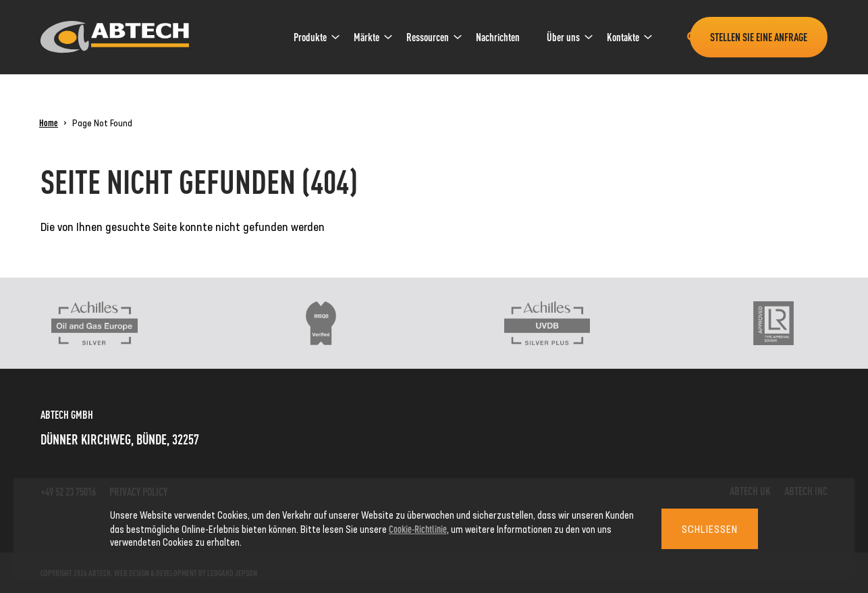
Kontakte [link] (623, 37)
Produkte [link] (310, 37)
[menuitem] (310, 37)
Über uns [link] (563, 37)
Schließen (710, 529)
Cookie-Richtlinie (418, 528)
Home (49, 122)
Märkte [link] (367, 37)
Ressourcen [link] (428, 37)
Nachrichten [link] (498, 37)
